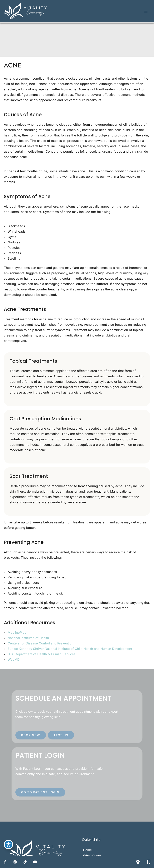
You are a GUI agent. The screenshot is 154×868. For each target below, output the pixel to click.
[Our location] (138, 862)
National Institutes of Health (28, 640)
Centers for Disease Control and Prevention (41, 645)
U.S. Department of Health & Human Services (42, 656)
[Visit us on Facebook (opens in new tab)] (5, 862)
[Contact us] (149, 862)
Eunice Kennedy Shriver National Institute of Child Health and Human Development (70, 650)
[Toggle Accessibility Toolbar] (8, 844)
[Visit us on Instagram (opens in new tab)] (15, 862)
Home (88, 852)
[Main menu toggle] (146, 12)
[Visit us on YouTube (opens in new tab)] (35, 862)
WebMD (14, 661)
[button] (31, 737)
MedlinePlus (17, 634)
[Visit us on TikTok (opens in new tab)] (25, 862)
